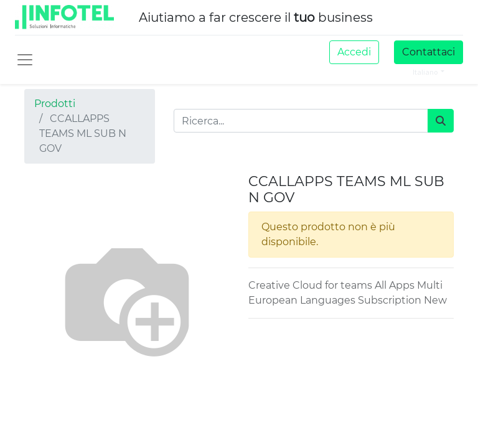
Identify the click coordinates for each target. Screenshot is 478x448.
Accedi (354, 52)
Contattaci (429, 52)
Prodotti (55, 104)
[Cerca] (441, 121)
